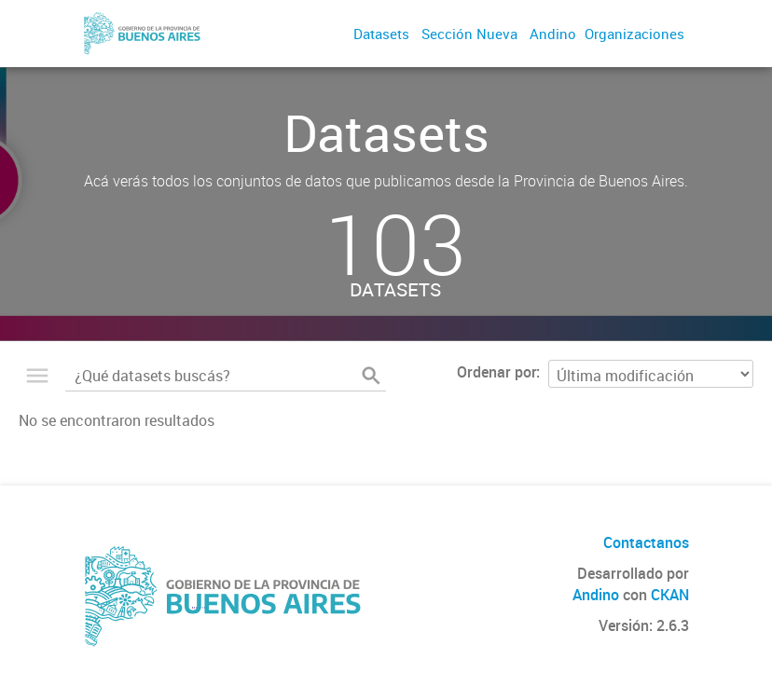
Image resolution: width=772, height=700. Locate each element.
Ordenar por (496, 372)
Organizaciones (634, 34)
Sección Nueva (469, 34)
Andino (553, 34)
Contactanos (646, 542)
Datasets (381, 34)
